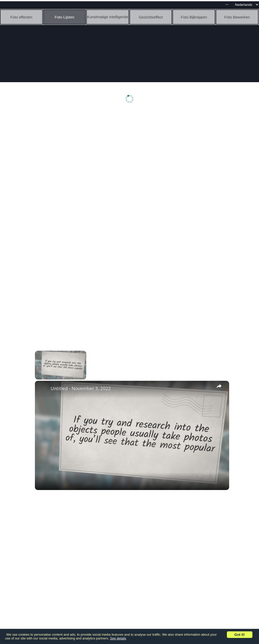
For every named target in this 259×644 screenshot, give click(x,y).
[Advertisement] (131, 151)
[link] (43, 389)
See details (118, 638)
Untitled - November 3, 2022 (81, 388)
